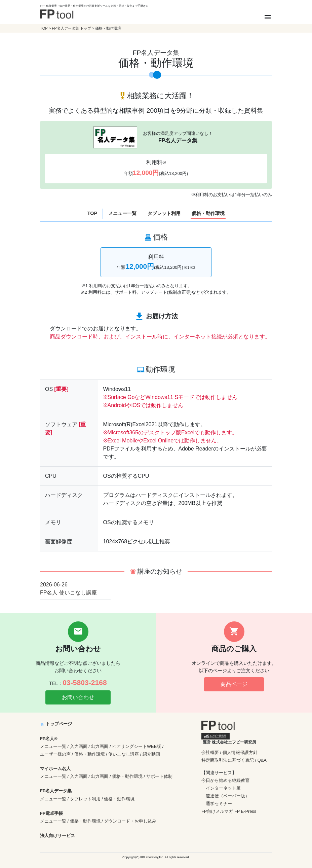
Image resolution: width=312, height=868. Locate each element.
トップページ (56, 724)
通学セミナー (219, 804)
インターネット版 (223, 788)
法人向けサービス (57, 836)
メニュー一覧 (122, 213)
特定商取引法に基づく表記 (228, 760)
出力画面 (100, 746)
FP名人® (49, 739)
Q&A (262, 760)
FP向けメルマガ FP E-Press (229, 811)
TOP (44, 28)
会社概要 (210, 752)
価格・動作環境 (208, 213)
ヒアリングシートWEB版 (136, 746)
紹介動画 (151, 754)
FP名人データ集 (56, 791)
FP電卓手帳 (51, 813)
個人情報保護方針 (240, 752)
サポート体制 (159, 776)
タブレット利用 (164, 213)
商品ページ (234, 684)
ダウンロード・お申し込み (130, 821)
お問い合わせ (78, 697)
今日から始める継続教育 (225, 780)
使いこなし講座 (124, 754)
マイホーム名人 (55, 769)
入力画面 (79, 746)
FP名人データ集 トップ (71, 28)
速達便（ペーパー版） (228, 796)
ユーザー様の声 (55, 754)
